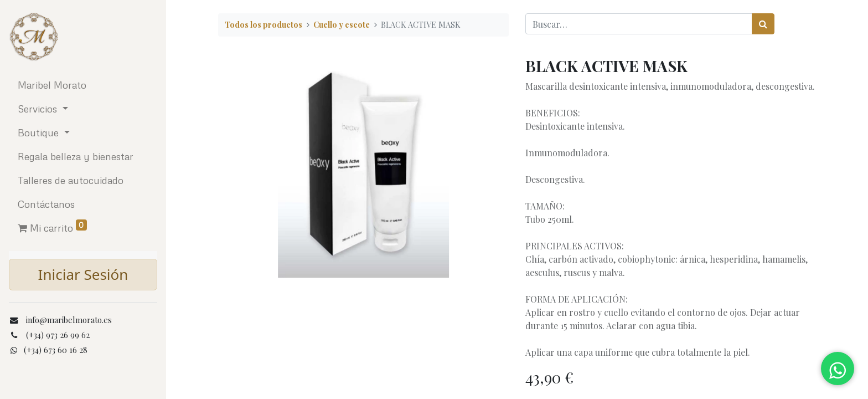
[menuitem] (83, 85)
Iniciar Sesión (83, 274)
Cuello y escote (342, 24)
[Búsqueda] (763, 24)
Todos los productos (263, 24)
